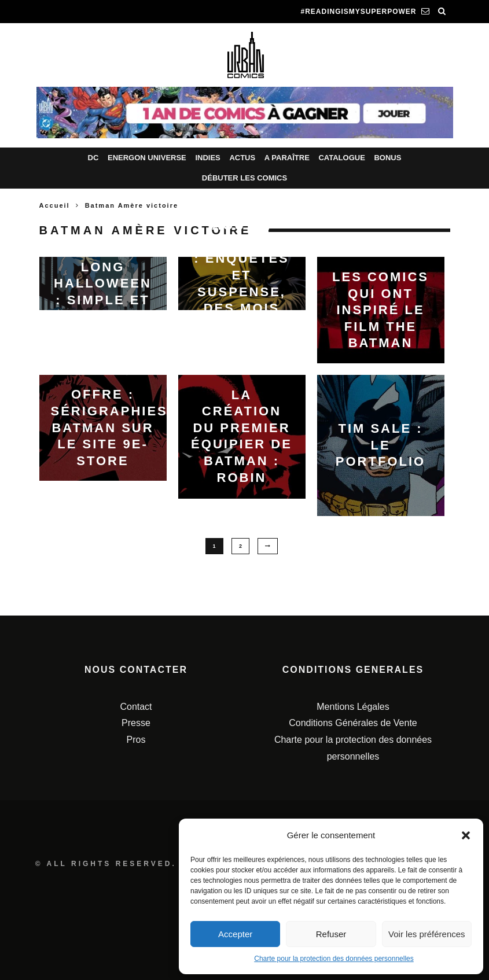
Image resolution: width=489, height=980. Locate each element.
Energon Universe (147, 158)
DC (93, 158)
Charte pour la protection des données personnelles (334, 959)
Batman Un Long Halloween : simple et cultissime (103, 283)
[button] (466, 835)
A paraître (287, 158)
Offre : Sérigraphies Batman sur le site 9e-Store (109, 427)
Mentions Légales (353, 707)
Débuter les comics (244, 178)
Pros (136, 740)
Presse (136, 723)
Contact (136, 707)
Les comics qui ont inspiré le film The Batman (380, 310)
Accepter (235, 934)
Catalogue (341, 158)
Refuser (331, 934)
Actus (242, 158)
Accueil (55, 205)
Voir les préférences (427, 934)
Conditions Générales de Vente (353, 723)
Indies (207, 158)
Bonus (387, 158)
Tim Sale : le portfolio (380, 445)
